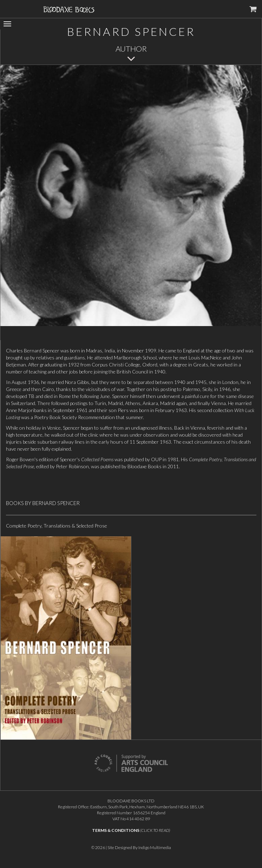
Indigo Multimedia (155, 847)
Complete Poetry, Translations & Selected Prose (57, 526)
